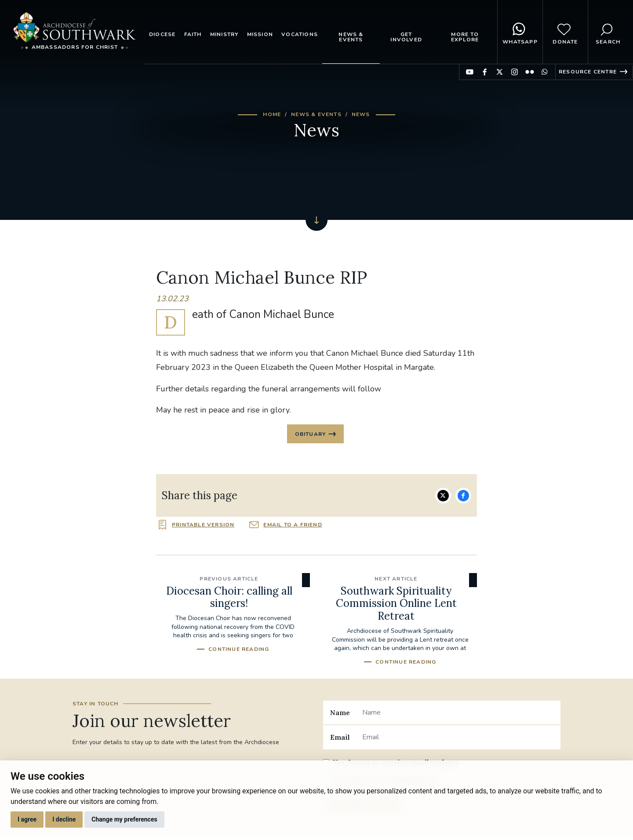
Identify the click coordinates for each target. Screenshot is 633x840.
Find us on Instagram (515, 72)
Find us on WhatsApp (544, 72)
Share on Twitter (443, 497)
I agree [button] (27, 819)
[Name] (458, 714)
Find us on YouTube (470, 72)
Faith (193, 34)
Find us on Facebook (485, 72)
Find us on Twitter (500, 72)
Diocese (162, 34)
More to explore (465, 37)
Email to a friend (293, 526)
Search (608, 32)
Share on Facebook (463, 497)
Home (272, 114)
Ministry (224, 34)
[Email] (458, 739)
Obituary (311, 435)
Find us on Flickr (529, 72)
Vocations (300, 34)
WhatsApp (520, 32)
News (361, 114)
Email (340, 739)
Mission (260, 34)
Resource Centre (588, 72)
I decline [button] (64, 819)
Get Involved (406, 37)
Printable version (203, 526)
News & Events (351, 37)
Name (340, 714)
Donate (565, 32)
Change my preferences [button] (124, 819)
